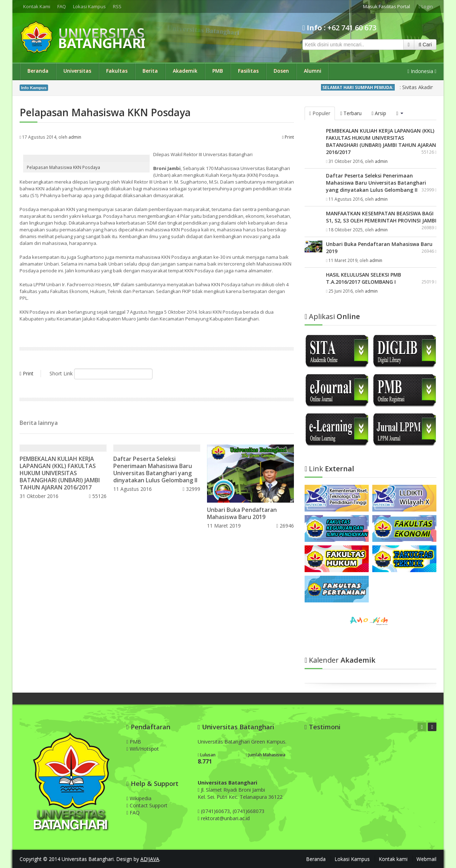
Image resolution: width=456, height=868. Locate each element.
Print (288, 137)
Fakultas (117, 71)
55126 (97, 496)
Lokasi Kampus (89, 6)
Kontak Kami (37, 6)
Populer (320, 113)
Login (426, 6)
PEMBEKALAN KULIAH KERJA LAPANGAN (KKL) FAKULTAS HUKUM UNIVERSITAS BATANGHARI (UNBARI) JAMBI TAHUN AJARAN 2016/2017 (60, 473)
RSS (117, 6)
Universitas (77, 71)
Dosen (281, 71)
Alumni (313, 71)
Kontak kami (393, 859)
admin (75, 137)
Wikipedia (139, 798)
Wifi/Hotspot (143, 749)
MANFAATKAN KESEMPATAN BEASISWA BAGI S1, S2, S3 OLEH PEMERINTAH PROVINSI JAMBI (381, 217)
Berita (150, 71)
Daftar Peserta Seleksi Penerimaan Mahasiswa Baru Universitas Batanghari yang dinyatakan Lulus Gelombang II (155, 469)
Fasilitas (248, 71)
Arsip (379, 113)
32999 (191, 489)
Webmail (426, 859)
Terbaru (351, 113)
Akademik (185, 71)
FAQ (62, 6)
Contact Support (147, 805)
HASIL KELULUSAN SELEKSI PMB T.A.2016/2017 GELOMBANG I (364, 278)
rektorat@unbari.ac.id (225, 818)
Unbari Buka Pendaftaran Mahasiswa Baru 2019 (242, 513)
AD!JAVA (150, 859)
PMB (218, 71)
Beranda (38, 71)
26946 (285, 526)
